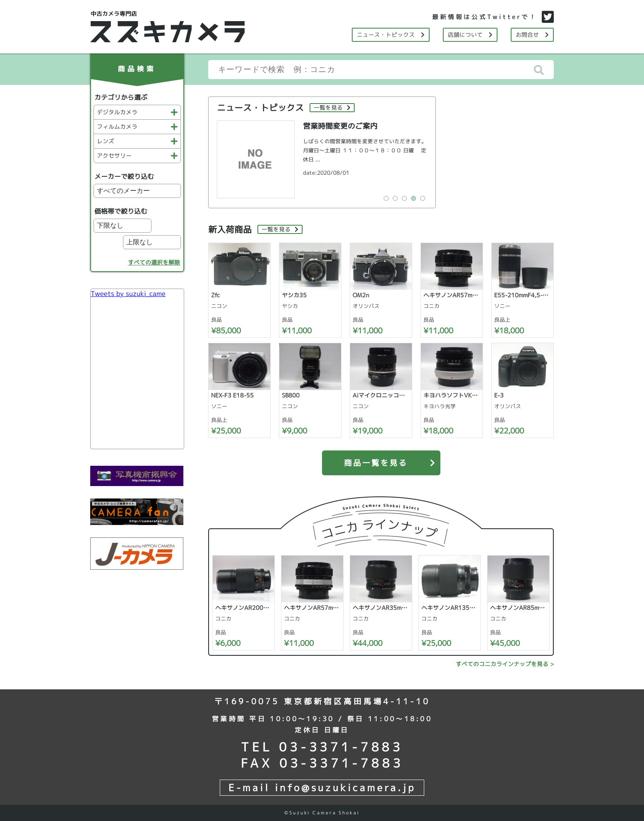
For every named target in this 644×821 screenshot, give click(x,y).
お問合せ (532, 35)
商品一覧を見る (392, 459)
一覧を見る (332, 107)
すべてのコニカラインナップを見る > (505, 664)
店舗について (470, 35)
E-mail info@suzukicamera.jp (322, 787)
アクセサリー (137, 155)
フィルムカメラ (137, 126)
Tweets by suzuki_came (128, 294)
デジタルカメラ (137, 112)
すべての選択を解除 (154, 262)
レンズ (137, 141)
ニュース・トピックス (391, 35)
